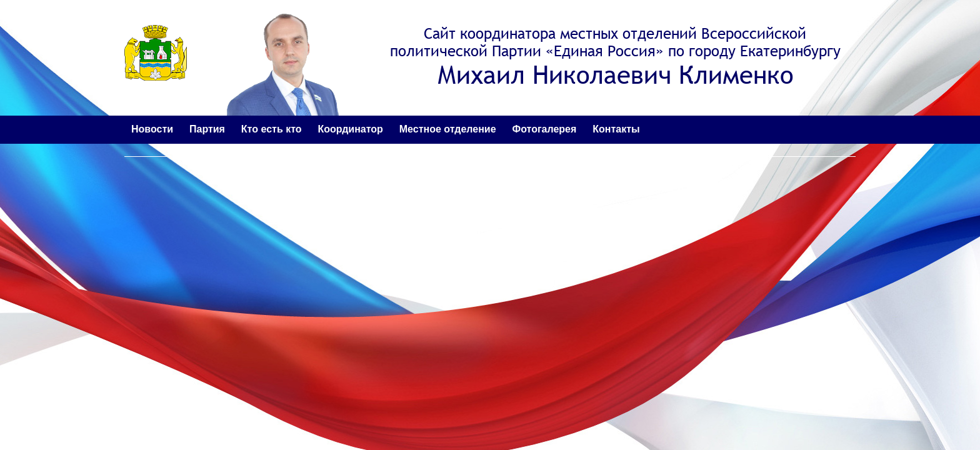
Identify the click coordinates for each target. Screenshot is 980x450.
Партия (207, 129)
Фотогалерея (545, 129)
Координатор (350, 129)
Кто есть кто (272, 129)
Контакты (616, 129)
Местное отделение (448, 129)
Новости (152, 129)
